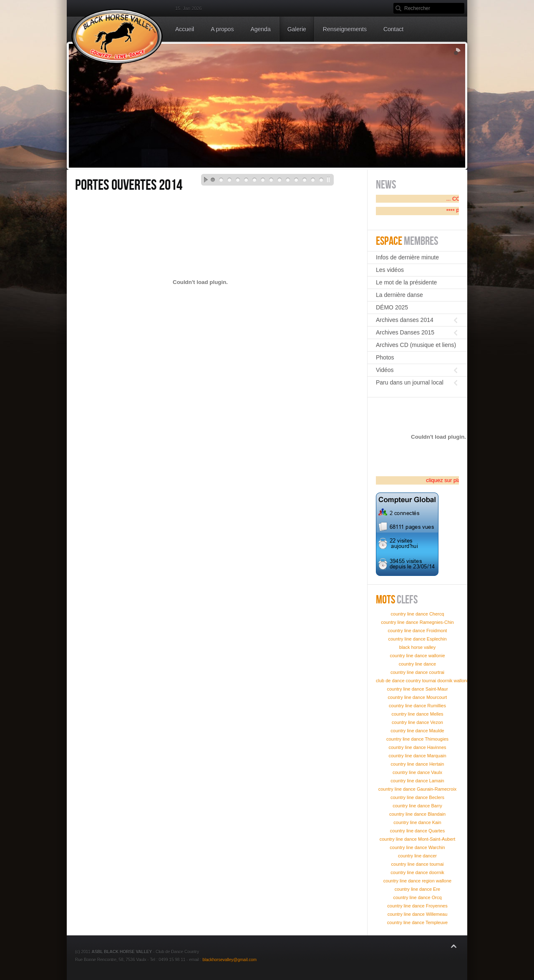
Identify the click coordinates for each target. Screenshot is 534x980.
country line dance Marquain (417, 756)
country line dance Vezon (417, 722)
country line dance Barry (417, 806)
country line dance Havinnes (417, 747)
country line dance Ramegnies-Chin (417, 622)
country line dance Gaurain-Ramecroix (418, 789)
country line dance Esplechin (417, 639)
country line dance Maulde (417, 731)
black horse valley (417, 647)
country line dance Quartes (417, 831)
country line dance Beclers (417, 797)
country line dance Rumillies (417, 706)
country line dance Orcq (417, 897)
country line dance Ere (417, 889)
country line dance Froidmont (418, 631)
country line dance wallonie (417, 656)
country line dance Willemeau (418, 914)
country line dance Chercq (418, 614)
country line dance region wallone (417, 881)
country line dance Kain (417, 822)
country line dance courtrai (417, 672)
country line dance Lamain (417, 781)
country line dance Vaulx (417, 772)
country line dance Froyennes (417, 906)
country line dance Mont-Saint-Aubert (418, 839)
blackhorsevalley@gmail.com (229, 960)
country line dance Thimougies (417, 739)
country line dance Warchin (417, 847)
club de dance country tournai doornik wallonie (423, 681)
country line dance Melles (417, 714)
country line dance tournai (418, 864)
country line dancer (417, 856)
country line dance (417, 664)
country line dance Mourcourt (418, 697)
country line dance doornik (417, 872)
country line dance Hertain (418, 764)
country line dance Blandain (417, 814)
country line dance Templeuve (417, 922)
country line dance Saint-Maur (417, 689)
